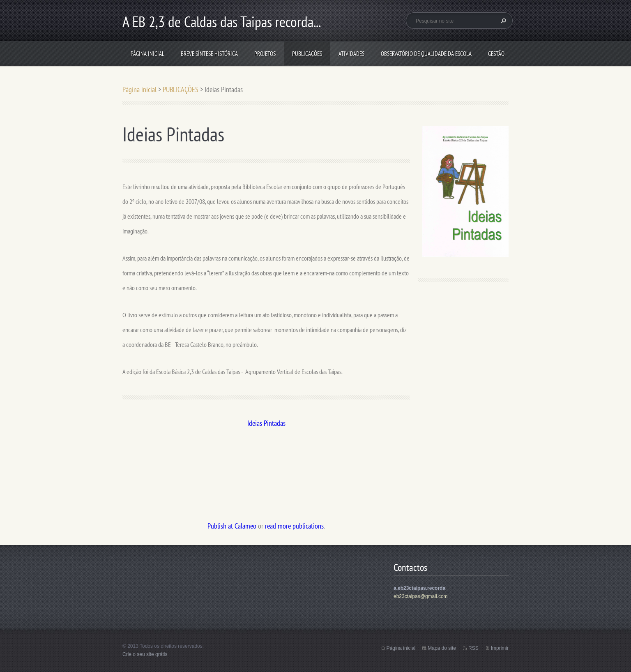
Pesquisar (502, 21)
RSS (473, 648)
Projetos (265, 54)
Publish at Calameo (232, 526)
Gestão (496, 54)
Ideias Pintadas (266, 423)
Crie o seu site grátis (145, 654)
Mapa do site (442, 648)
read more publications (294, 526)
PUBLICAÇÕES (307, 54)
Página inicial (147, 54)
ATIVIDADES (351, 54)
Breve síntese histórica (209, 54)
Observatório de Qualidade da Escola (426, 54)
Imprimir (500, 648)
